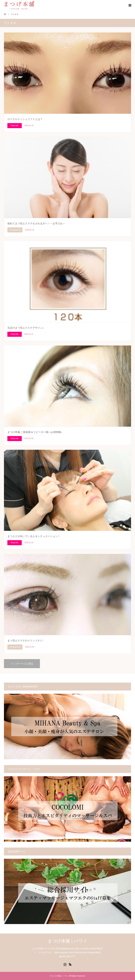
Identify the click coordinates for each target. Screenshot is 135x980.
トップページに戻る (22, 664)
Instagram (65, 964)
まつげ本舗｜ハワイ (68, 941)
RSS (70, 964)
